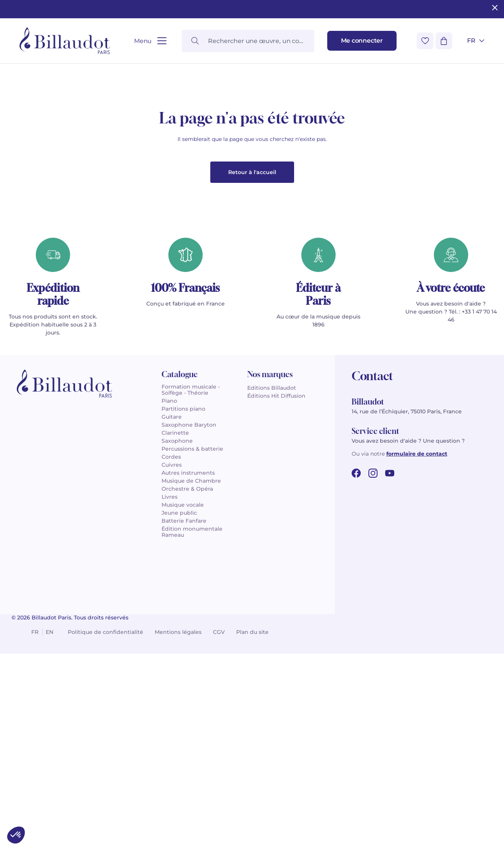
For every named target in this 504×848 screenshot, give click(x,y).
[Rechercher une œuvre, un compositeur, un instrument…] (248, 41)
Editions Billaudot (272, 574)
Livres (170, 683)
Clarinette (175, 619)
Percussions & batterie (192, 635)
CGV (219, 818)
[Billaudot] (65, 41)
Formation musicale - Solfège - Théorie (191, 576)
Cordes (171, 643)
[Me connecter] (362, 41)
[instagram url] (373, 659)
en (50, 818)
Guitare (172, 603)
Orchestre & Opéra (187, 675)
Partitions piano (183, 595)
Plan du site (252, 818)
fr (35, 818)
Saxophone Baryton (189, 611)
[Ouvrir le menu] (150, 41)
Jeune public (179, 699)
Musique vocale (183, 691)
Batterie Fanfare (184, 707)
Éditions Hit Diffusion (276, 582)
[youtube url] (390, 659)
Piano (169, 587)
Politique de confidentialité (106, 818)
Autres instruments (188, 659)
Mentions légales (178, 818)
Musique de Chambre (191, 667)
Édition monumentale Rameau (192, 718)
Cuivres (172, 651)
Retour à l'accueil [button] (252, 358)
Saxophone (177, 627)
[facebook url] (356, 659)
